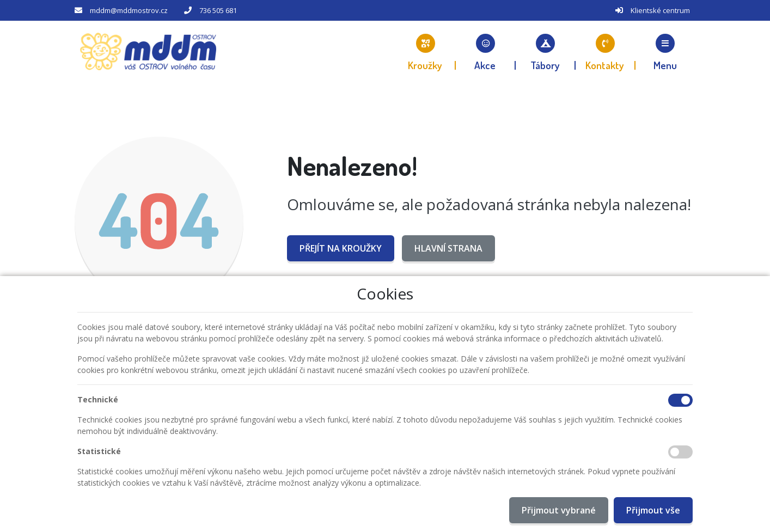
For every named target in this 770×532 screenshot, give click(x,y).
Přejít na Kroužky (341, 248)
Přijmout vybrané (559, 510)
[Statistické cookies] (680, 452)
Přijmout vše (653, 510)
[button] (665, 52)
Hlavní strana (448, 248)
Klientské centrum (660, 10)
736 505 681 (218, 10)
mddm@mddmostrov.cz (129, 10)
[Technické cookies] (680, 400)
